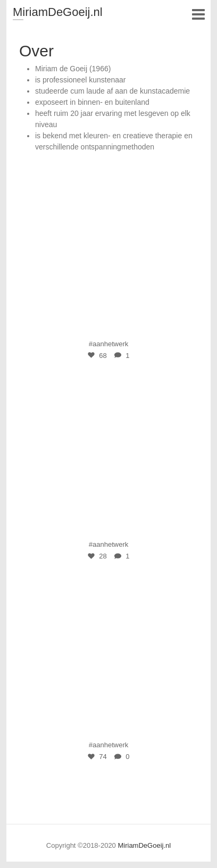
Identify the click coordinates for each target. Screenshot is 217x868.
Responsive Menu (198, 14)
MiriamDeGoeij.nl (58, 12)
